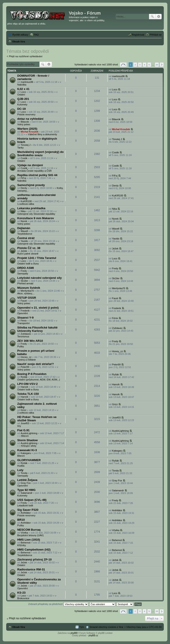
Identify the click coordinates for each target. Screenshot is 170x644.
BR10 (21, 520)
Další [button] (162, 65)
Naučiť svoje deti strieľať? (36, 364)
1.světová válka (26, 204)
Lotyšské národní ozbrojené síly (40, 278)
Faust (24, 301)
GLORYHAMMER (29, 460)
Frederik (25, 311)
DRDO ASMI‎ (26, 268)
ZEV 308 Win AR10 (30, 341)
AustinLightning (29, 433)
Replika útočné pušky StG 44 (37, 175)
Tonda (24, 473)
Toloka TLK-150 (28, 394)
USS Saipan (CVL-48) (32, 500)
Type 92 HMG (26, 490)
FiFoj (23, 178)
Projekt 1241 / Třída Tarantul (37, 258)
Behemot (25, 543)
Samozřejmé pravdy (31, 185)
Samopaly (23, 274)
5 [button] (149, 65)
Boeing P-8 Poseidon (32, 374)
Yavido (24, 241)
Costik (24, 158)
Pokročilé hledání (159, 17)
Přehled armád (25, 283)
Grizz (23, 410)
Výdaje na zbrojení (30, 165)
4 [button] (145, 65)
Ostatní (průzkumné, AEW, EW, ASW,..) (39, 380)
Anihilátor (26, 513)
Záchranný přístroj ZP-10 (34, 559)
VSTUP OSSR (27, 298)
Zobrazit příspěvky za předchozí (58, 604)
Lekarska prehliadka (31, 208)
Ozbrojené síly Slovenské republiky (36, 214)
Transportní (23, 323)
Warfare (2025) (27, 129)
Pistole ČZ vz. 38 (29, 248)
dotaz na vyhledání (30, 119)
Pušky (21, 346)
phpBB (74, 633)
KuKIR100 (26, 201)
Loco (23, 92)
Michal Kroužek (30, 132)
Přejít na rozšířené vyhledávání (26, 56)
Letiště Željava (27, 480)
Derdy (24, 188)
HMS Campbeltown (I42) (34, 550)
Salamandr (26, 493)
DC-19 (21, 109)
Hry (19, 426)
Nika (23, 211)
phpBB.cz (93, 635)
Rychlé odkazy (20, 35)
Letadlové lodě (25, 505)
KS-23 (21, 593)
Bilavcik (25, 122)
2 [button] (135, 65)
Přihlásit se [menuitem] (156, 35)
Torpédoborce (25, 234)
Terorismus (23, 336)
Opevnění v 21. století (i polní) (38, 308)
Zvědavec (26, 334)
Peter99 (25, 367)
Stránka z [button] (123, 65)
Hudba (21, 466)
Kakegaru (26, 453)
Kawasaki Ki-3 (27, 450)
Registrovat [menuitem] (138, 35)
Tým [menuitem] (82, 627)
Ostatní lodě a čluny (28, 264)
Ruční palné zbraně (28, 254)
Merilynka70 (27, 291)
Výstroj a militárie (27, 360)
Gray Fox (26, 483)
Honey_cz (26, 357)
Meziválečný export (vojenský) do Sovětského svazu (41, 154)
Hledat (152, 17)
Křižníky (22, 545)
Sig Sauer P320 (28, 510)
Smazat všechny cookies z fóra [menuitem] (106, 627)
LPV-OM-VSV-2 (27, 384)
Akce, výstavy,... (26, 293)
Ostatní (21, 95)
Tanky (20, 148)
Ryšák (24, 377)
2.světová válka (26, 413)
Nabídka (22, 85)
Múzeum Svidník (29, 288)
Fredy (24, 271)
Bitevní (25, 436)
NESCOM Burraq (29, 530)
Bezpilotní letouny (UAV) (30, 535)
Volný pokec (24, 124)
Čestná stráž (26, 238)
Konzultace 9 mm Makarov (36, 218)
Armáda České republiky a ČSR (34, 171)
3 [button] (140, 65)
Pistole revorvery (26, 114)
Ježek (24, 251)
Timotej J (25, 145)
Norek (24, 221)
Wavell (24, 231)
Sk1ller (24, 281)
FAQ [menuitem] (36, 35)
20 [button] (157, 65)
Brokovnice (23, 598)
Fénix (24, 321)
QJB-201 (23, 99)
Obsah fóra (19, 627)
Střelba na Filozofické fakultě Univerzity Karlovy (37, 329)
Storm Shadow (27, 440)
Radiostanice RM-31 (31, 569)
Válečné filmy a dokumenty (42, 134)
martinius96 (27, 82)
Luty (20, 470)
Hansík (24, 387)
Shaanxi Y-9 (25, 318)
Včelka (24, 533)
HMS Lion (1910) (29, 540)
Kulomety (22, 104)
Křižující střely (29, 446)
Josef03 (25, 423)
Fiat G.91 (23, 430)
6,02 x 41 (23, 89)
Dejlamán (24, 228)
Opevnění (23, 313)
